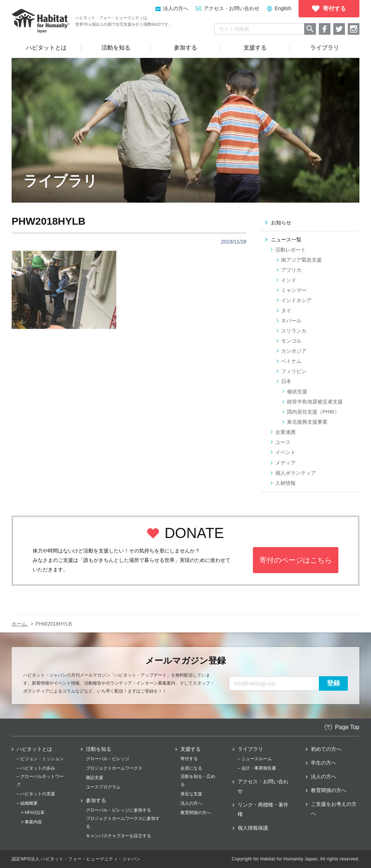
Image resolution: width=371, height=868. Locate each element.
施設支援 (95, 778)
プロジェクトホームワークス (114, 768)
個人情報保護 (253, 828)
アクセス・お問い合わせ (232, 8)
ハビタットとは (34, 749)
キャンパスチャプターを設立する (118, 836)
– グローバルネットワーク (40, 780)
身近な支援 (191, 794)
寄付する (189, 759)
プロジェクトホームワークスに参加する (123, 822)
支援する (191, 749)
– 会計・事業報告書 (257, 768)
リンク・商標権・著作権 (263, 809)
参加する (96, 800)
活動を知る (99, 749)
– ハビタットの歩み (36, 768)
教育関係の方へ (196, 813)
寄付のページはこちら (296, 560)
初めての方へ (326, 749)
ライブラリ (250, 749)
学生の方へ (324, 763)
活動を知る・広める (198, 780)
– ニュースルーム (255, 759)
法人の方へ (191, 803)
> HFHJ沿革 (33, 813)
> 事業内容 (32, 822)
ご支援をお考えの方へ (334, 809)
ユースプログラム (103, 787)
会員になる (191, 768)
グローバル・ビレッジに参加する (118, 810)
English (283, 8)
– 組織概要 (27, 803)
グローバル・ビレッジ (108, 759)
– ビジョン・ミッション (40, 759)
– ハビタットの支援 (36, 794)
